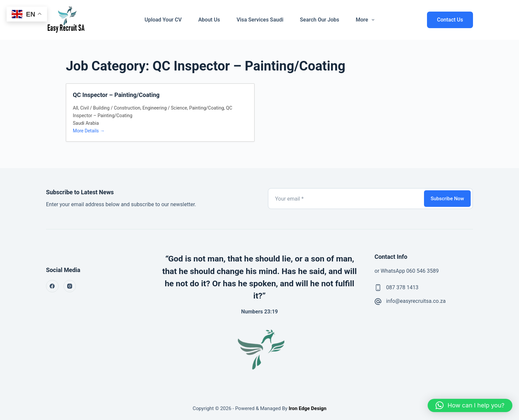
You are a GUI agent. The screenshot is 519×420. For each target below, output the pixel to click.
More (366, 20)
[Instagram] (70, 286)
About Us (209, 20)
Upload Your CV (163, 20)
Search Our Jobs (320, 20)
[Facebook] (52, 286)
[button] (470, 405)
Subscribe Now (447, 199)
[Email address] (345, 199)
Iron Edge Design (307, 408)
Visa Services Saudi (260, 20)
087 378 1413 (402, 287)
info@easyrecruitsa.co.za (416, 301)
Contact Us (450, 20)
